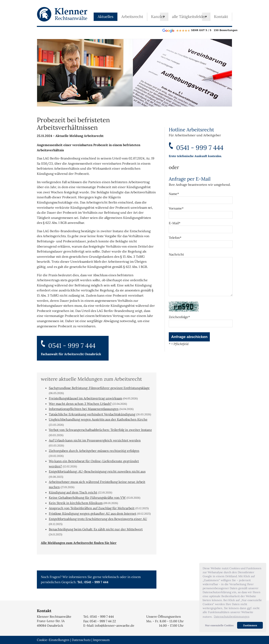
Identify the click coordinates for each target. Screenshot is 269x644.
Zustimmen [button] (250, 625)
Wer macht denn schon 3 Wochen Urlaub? (80, 404)
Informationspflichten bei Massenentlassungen (84, 409)
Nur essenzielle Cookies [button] (219, 625)
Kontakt (221, 17)
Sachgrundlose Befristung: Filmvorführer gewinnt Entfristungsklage (99, 388)
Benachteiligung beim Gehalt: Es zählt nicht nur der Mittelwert (96, 529)
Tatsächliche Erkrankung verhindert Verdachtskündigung (92, 414)
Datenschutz (81, 640)
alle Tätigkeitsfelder (189, 17)
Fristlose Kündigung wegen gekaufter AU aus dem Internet (93, 513)
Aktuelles (106, 17)
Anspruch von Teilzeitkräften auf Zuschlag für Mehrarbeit (92, 508)
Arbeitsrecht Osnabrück (83, 354)
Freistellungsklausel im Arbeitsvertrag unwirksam (85, 398)
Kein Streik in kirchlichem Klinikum (76, 503)
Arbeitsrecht (132, 17)
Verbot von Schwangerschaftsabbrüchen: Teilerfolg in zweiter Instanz (100, 430)
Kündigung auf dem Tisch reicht (73, 492)
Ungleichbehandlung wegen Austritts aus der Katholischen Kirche (98, 419)
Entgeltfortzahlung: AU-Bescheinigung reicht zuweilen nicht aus (97, 471)
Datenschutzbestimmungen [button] (232, 616)
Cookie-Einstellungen (53, 640)
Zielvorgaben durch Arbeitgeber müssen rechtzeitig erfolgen (94, 451)
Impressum (101, 640)
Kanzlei (158, 17)
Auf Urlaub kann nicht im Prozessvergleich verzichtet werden (95, 440)
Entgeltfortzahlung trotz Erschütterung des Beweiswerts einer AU (98, 519)
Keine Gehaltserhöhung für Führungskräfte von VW (87, 498)
